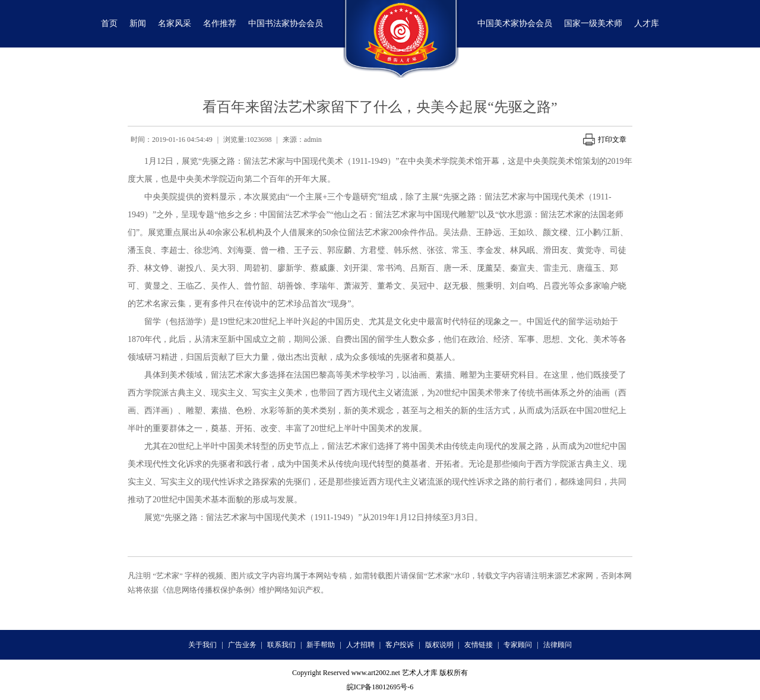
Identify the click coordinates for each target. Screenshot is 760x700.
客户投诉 (400, 645)
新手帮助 (321, 645)
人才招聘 (360, 645)
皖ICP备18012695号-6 (380, 687)
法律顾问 (558, 645)
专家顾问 (518, 645)
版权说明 (439, 645)
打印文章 (605, 140)
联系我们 (281, 645)
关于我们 (202, 645)
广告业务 (242, 645)
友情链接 (479, 645)
